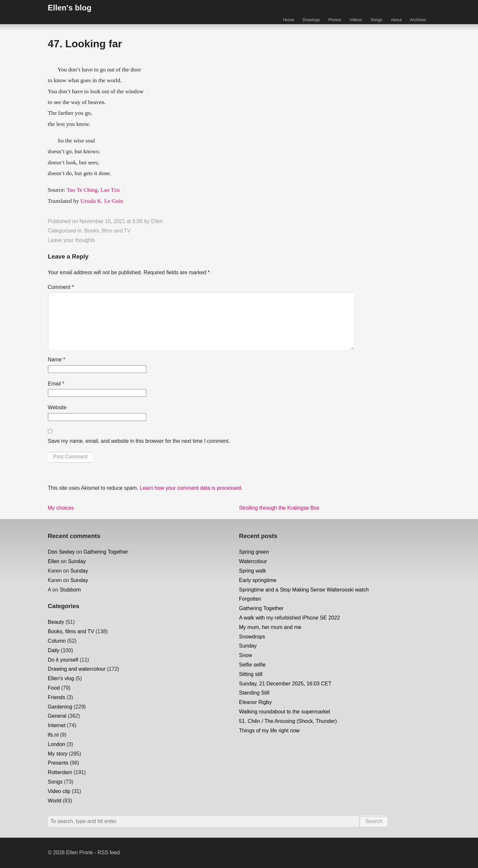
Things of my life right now (269, 731)
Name (57, 359)
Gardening (60, 707)
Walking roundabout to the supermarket (285, 712)
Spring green (254, 552)
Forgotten (250, 599)
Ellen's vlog (61, 678)
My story (58, 754)
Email (56, 384)
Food (54, 688)
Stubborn (70, 590)
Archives (418, 20)
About (396, 20)
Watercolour (253, 561)
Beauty (56, 622)
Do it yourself (63, 660)
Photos (335, 20)
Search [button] (374, 821)
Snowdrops (252, 637)
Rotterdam (60, 772)
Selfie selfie (252, 665)
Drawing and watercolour (77, 669)
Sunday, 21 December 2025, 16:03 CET (285, 684)
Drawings (311, 20)
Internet (57, 725)
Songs (377, 20)
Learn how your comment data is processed (190, 488)
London (57, 744)
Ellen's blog (70, 8)
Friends (57, 697)
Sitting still (251, 674)
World (55, 801)
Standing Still (254, 693)
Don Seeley (61, 552)
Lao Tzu (110, 190)
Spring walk (253, 571)
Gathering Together (106, 552)
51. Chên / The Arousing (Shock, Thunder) (288, 721)
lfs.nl (53, 735)
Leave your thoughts (72, 240)
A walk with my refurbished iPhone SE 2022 (290, 618)
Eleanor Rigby (255, 702)
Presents (58, 763)
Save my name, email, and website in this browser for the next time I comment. (139, 441)
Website (57, 407)
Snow (246, 655)
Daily (54, 650)
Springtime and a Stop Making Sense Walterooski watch (304, 590)
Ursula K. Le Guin (102, 201)
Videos (356, 20)
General (57, 716)
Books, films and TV (108, 231)
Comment (61, 287)
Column (57, 641)
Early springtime (258, 580)
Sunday (77, 561)
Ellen (157, 221)
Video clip (59, 791)
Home (289, 20)
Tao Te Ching (82, 190)
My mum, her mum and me (270, 627)
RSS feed (109, 853)
